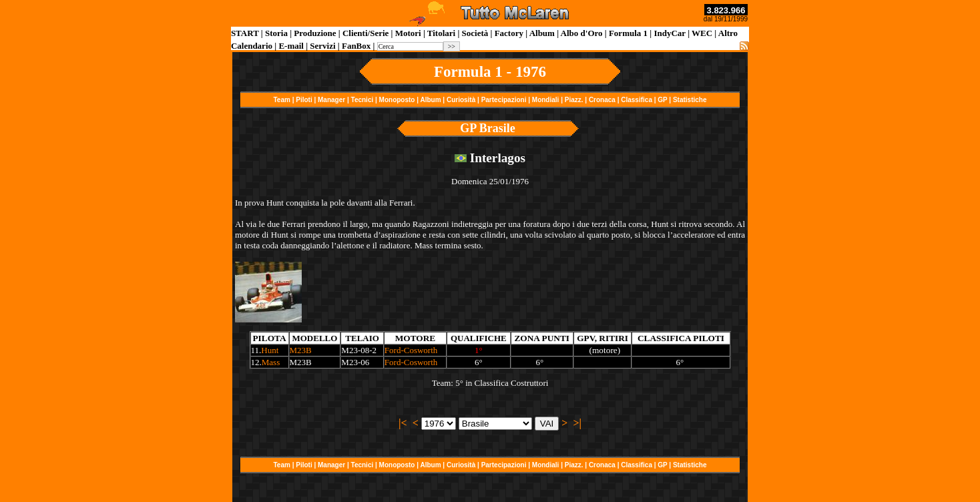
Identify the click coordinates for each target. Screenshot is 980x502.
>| (577, 423)
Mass (271, 362)
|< (403, 423)
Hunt (270, 350)
